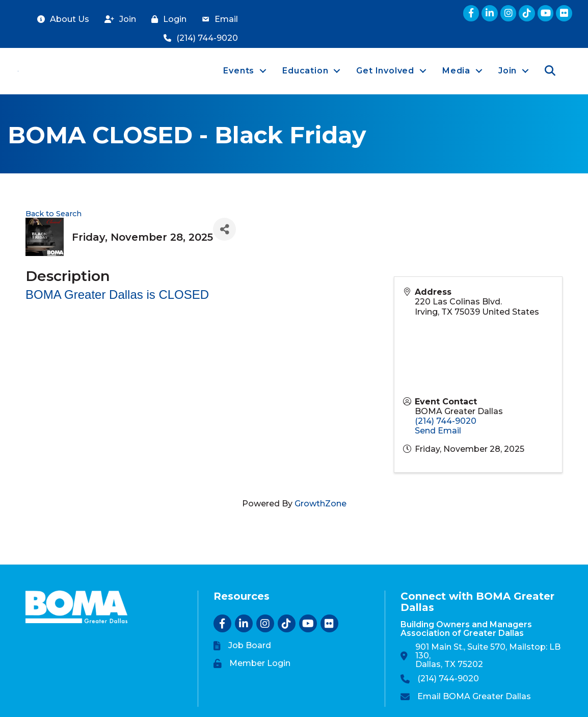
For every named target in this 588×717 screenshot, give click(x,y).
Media (456, 71)
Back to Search (54, 214)
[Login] (166, 20)
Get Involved (385, 71)
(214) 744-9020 (446, 421)
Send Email (438, 431)
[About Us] (61, 20)
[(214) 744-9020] (198, 39)
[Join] (118, 20)
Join (507, 71)
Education (305, 71)
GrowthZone (320, 504)
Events (239, 71)
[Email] (217, 20)
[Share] (224, 229)
